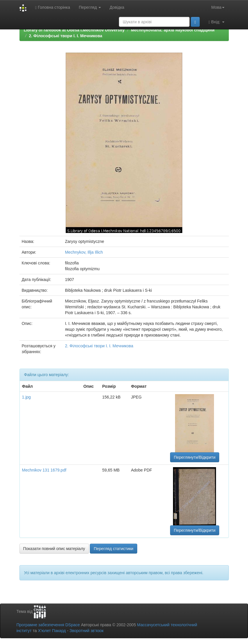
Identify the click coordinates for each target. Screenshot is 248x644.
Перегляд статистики (113, 549)
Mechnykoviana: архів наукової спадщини (173, 30)
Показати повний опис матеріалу (54, 549)
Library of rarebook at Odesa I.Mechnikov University (74, 30)
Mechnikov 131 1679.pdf (44, 470)
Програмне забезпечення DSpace (48, 625)
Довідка (117, 7)
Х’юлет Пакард (52, 631)
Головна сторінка (53, 7)
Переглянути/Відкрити (195, 457)
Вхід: (216, 22)
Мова (218, 7)
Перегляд (90, 7)
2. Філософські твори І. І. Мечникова (65, 36)
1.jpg (26, 397)
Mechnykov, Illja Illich (84, 252)
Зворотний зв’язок (86, 631)
